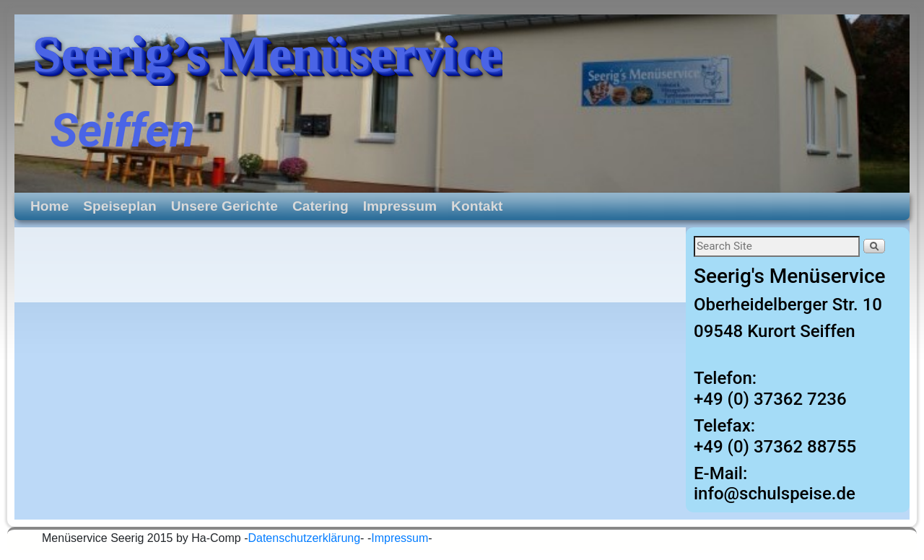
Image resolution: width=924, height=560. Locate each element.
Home (49, 206)
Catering (321, 206)
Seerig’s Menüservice (267, 54)
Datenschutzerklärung (304, 538)
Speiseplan (119, 206)
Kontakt (477, 206)
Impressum (400, 206)
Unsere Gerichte (225, 206)
